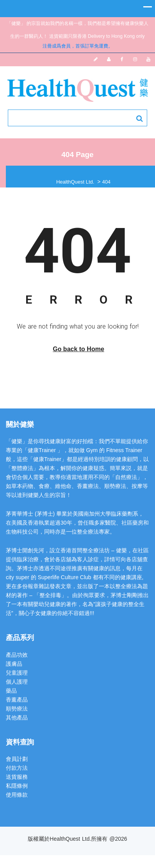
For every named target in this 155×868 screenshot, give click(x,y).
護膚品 (14, 664)
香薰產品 (17, 700)
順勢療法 (17, 709)
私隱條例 (17, 786)
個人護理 (17, 682)
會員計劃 (17, 759)
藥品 (11, 691)
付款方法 (17, 768)
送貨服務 (17, 777)
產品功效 (17, 655)
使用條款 (17, 795)
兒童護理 (17, 673)
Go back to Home (78, 349)
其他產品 (17, 718)
